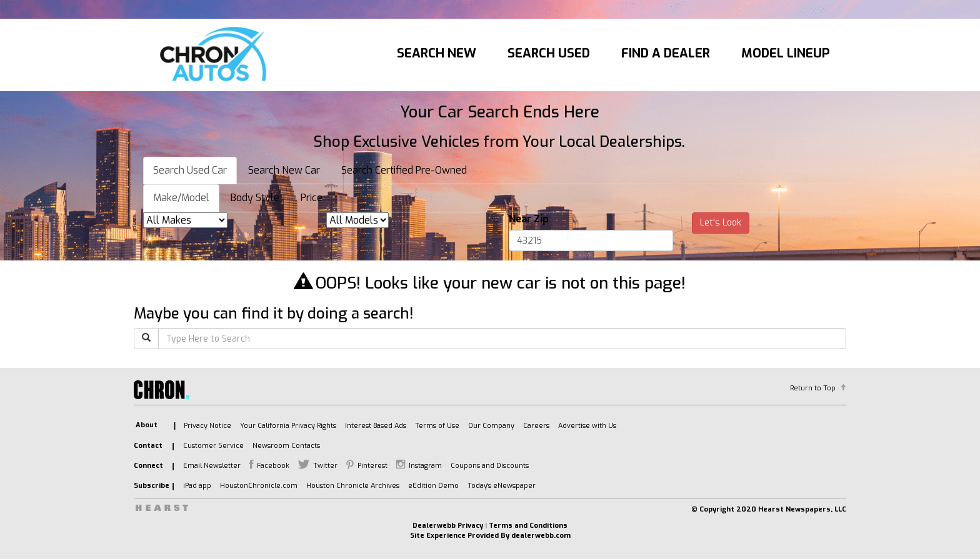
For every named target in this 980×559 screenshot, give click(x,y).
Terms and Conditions (528, 526)
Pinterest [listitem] (372, 466)
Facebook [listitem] (273, 466)
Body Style (255, 198)
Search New (437, 53)
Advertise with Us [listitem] (587, 426)
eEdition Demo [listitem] (433, 486)
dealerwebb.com (541, 536)
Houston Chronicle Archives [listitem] (353, 486)
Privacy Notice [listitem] (207, 426)
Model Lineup (786, 53)
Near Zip (529, 219)
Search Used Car (190, 170)
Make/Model (181, 198)
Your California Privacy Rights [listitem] (288, 426)
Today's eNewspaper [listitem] (502, 486)
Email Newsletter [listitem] (212, 466)
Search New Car (284, 170)
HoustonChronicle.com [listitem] (259, 486)
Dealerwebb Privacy (448, 526)
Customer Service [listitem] (213, 446)
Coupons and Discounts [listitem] (490, 466)
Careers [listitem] (536, 426)
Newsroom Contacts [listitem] (286, 446)
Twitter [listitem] (325, 466)
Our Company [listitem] (491, 426)
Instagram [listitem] (425, 466)
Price (312, 198)
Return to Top (813, 388)
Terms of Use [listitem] (437, 426)
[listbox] (185, 220)
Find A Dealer (666, 53)
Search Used (549, 53)
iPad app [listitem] (197, 486)
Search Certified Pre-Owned (404, 170)
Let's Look (721, 223)
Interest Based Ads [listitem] (376, 426)
